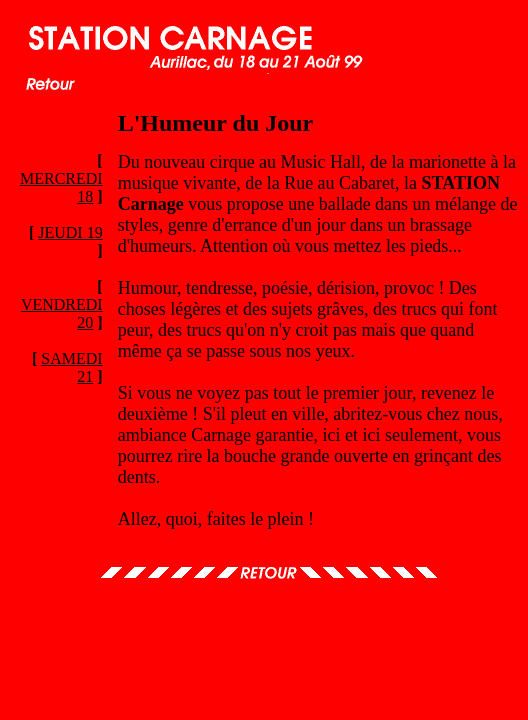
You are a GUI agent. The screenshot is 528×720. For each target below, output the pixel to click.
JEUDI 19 (70, 232)
